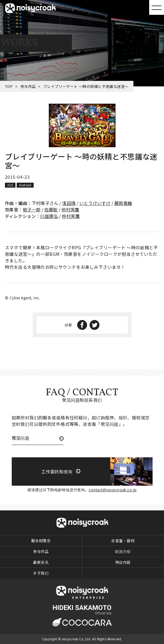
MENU (157, 7)
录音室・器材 (123, 540)
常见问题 (21, 438)
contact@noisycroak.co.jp (113, 490)
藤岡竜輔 (123, 203)
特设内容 (123, 562)
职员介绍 (123, 551)
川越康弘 (49, 216)
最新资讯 (41, 562)
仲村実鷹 (70, 210)
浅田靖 (69, 203)
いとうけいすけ (95, 203)
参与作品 (28, 86)
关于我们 (41, 573)
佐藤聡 (51, 210)
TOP (9, 86)
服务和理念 (41, 540)
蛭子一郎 (32, 210)
